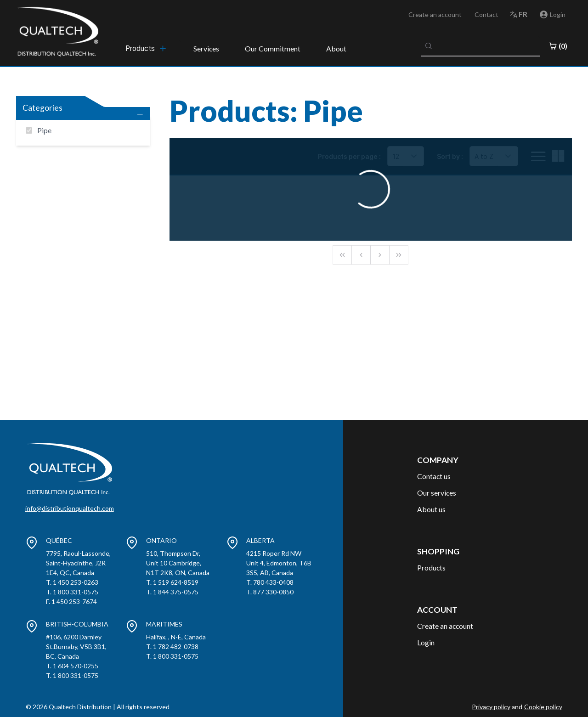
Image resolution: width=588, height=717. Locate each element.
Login (426, 642)
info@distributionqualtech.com (70, 508)
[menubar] (147, 48)
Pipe (44, 130)
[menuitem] (147, 48)
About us (431, 509)
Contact (486, 14)
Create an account (435, 14)
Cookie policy (543, 707)
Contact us (434, 476)
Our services (437, 493)
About (336, 48)
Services (206, 48)
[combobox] (481, 46)
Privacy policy (491, 707)
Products (431, 567)
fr (523, 14)
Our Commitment (273, 48)
